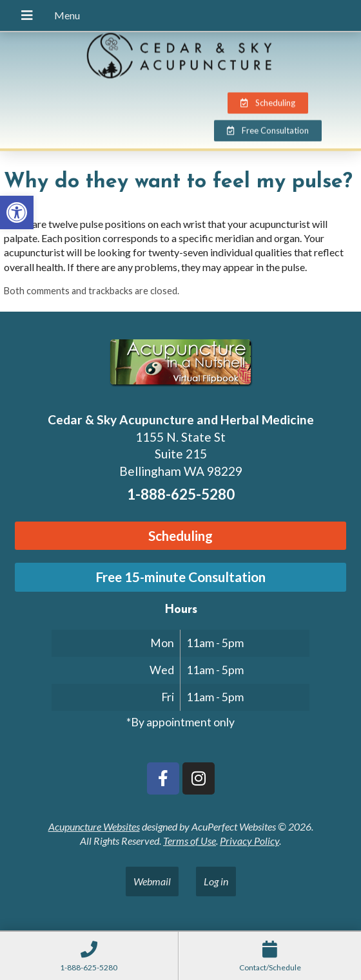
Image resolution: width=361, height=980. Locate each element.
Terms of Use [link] (190, 841)
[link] (17, 212)
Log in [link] (216, 881)
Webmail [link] (152, 881)
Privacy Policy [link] (249, 841)
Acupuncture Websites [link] (94, 826)
